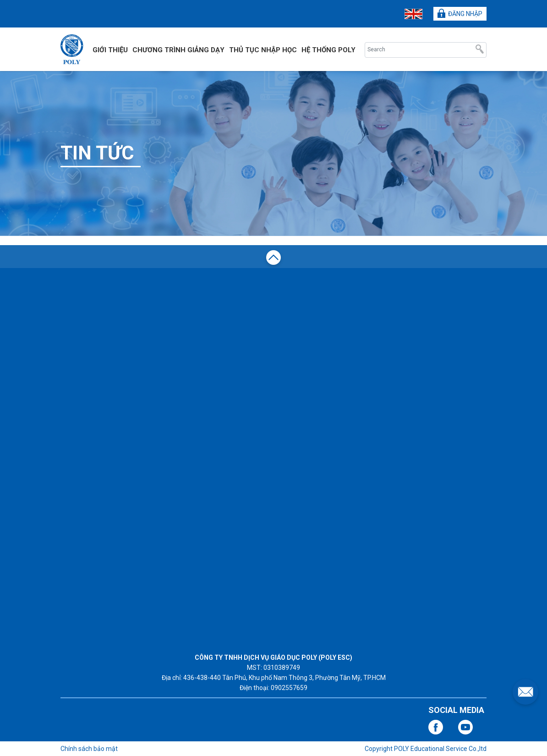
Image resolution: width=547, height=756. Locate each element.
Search (480, 50)
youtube (465, 727)
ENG (414, 14)
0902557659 (289, 688)
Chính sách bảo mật (89, 749)
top (273, 259)
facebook (436, 727)
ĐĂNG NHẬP (460, 13)
